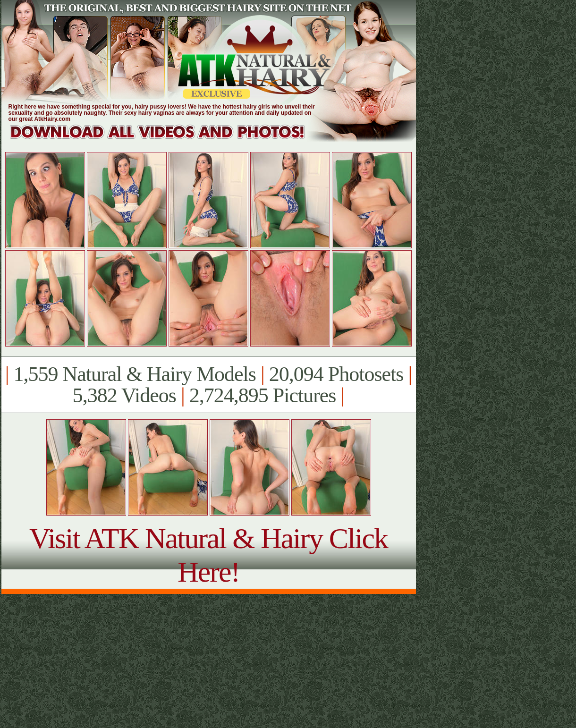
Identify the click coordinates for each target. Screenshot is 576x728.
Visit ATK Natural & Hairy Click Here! (208, 555)
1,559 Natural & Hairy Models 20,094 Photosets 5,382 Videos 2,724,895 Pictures (208, 385)
